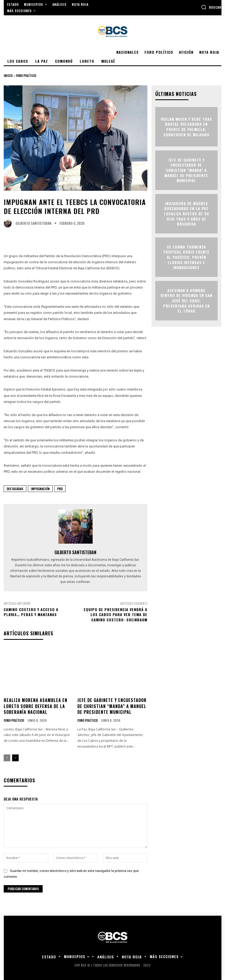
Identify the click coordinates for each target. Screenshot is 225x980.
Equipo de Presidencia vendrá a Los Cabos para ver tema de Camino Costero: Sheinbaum (116, 615)
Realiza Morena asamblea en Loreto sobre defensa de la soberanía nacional (36, 706)
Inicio (8, 75)
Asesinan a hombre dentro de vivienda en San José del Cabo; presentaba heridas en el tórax (186, 301)
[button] (211, 7)
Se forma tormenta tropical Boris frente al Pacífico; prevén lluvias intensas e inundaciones (186, 257)
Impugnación (40, 489)
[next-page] (15, 758)
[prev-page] (7, 758)
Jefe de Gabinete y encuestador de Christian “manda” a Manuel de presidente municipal (112, 706)
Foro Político (26, 75)
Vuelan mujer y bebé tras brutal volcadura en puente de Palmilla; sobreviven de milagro (186, 127)
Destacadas (15, 489)
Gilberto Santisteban (33, 223)
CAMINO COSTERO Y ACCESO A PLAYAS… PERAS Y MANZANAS (31, 612)
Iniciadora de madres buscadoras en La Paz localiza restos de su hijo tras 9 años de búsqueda (186, 214)
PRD (60, 489)
